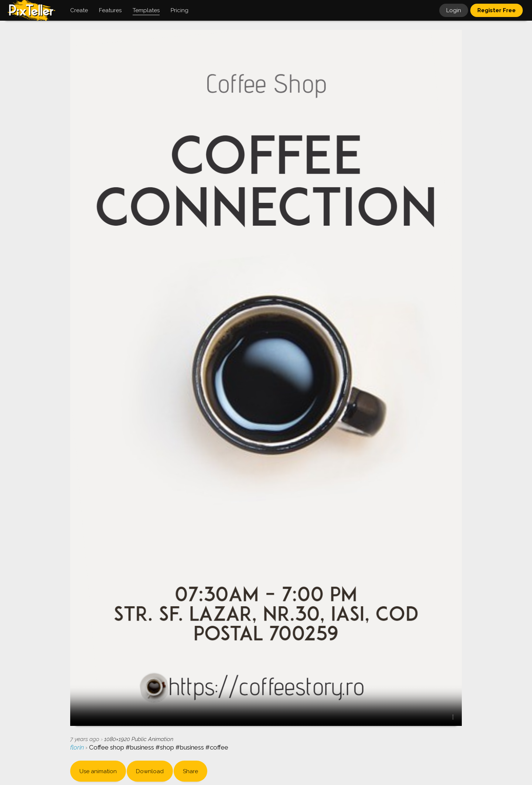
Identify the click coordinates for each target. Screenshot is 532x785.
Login (454, 10)
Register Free (497, 10)
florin (78, 747)
